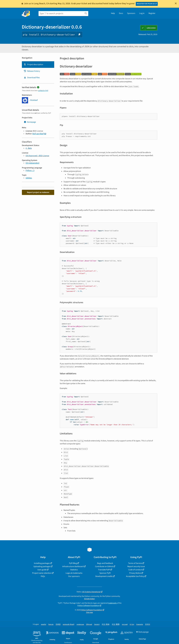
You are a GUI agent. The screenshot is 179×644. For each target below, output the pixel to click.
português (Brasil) (69, 624)
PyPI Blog (73, 563)
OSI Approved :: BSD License (37, 156)
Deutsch (97, 624)
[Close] (176, 3)
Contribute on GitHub (104, 566)
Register (152, 13)
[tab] (38, 64)
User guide (42, 570)
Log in (142, 13)
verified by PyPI (43, 91)
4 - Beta (29, 148)
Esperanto (140, 624)
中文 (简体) (106, 624)
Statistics (74, 570)
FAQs (43, 576)
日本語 (58, 624)
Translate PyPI (104, 570)
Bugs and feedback (105, 563)
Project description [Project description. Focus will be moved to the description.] (33, 64)
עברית (132, 624)
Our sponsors (74, 576)
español (44, 624)
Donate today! (89, 599)
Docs (121, 13)
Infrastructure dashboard (73, 566)
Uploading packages (42, 566)
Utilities (29, 178)
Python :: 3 (30, 170)
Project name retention (42, 573)
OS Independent (32, 163)
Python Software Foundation (88, 606)
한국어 (148, 624)
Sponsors (131, 13)
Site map (89, 612)
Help (113, 13)
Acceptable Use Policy (135, 576)
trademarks (112, 603)
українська (80, 624)
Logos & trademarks (74, 573)
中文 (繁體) (116, 624)
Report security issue (136, 566)
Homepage (30, 122)
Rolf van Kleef (38, 134)
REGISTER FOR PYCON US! (146, 4)
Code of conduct (135, 570)
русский (125, 624)
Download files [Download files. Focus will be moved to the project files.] (32, 78)
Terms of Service (135, 563)
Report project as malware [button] (38, 192)
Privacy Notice (135, 573)
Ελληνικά (89, 624)
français (51, 624)
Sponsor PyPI (105, 573)
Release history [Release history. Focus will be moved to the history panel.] (32, 71)
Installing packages (42, 563)
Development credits (104, 576)
